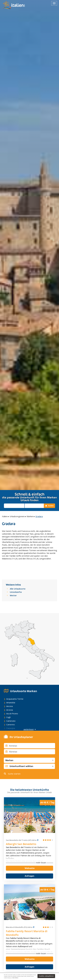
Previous (8, 807)
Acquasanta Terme (15, 691)
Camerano (11, 713)
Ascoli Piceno (12, 706)
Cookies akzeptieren (46, 976)
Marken (30, 516)
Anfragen (30, 868)
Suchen (49, 506)
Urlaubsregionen (17, 516)
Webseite (30, 860)
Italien (5, 516)
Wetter (13, 587)
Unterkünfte (16, 584)
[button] (29, 752)
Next (51, 807)
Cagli (8, 709)
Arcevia (10, 702)
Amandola (11, 694)
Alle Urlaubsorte (18, 581)
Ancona (10, 698)
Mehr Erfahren (15, 978)
